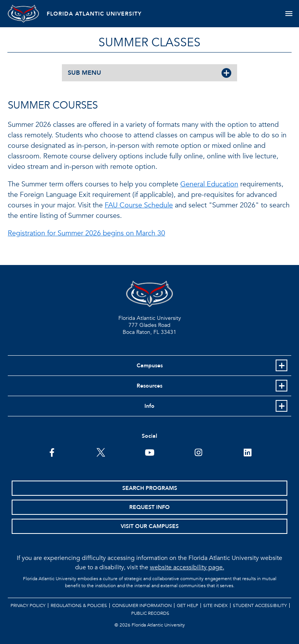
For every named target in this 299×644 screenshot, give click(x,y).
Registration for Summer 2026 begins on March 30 (86, 233)
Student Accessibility (260, 605)
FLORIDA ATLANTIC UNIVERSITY (94, 14)
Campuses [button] (150, 366)
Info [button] (149, 406)
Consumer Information (142, 605)
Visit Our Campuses (150, 526)
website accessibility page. (187, 567)
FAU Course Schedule (139, 205)
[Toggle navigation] (289, 14)
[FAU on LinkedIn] (247, 452)
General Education (209, 184)
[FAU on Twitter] (101, 452)
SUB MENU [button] (84, 73)
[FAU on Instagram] (198, 452)
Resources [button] (149, 386)
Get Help (187, 605)
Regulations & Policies (79, 605)
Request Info (149, 507)
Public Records (150, 613)
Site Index (215, 605)
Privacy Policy (28, 605)
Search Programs (150, 488)
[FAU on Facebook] (52, 452)
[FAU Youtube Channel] (150, 452)
